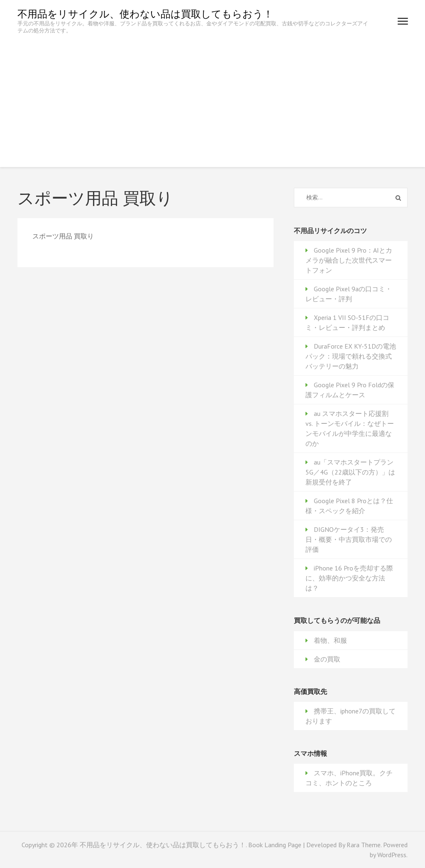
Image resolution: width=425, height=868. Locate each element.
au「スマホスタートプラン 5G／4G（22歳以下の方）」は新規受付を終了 (350, 472)
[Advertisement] (212, 96)
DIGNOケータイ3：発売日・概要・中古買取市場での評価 (349, 539)
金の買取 (327, 659)
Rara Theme (364, 845)
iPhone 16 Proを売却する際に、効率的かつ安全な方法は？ (349, 578)
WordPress (392, 855)
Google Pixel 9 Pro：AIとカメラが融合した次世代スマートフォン (349, 260)
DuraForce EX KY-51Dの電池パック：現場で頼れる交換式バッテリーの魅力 (351, 356)
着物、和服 (330, 640)
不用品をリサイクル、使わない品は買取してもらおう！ (145, 14)
